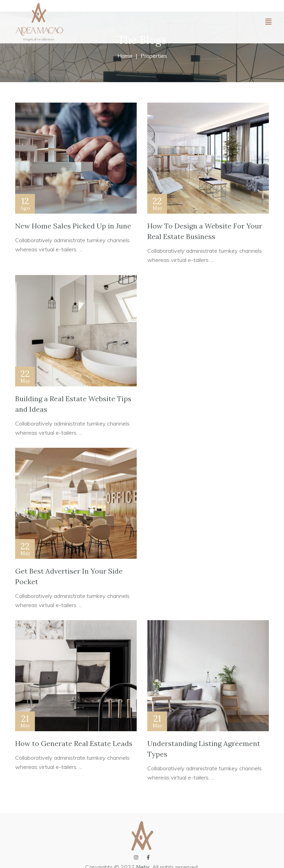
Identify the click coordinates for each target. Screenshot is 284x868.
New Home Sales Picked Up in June (73, 226)
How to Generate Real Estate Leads (74, 743)
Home (125, 56)
